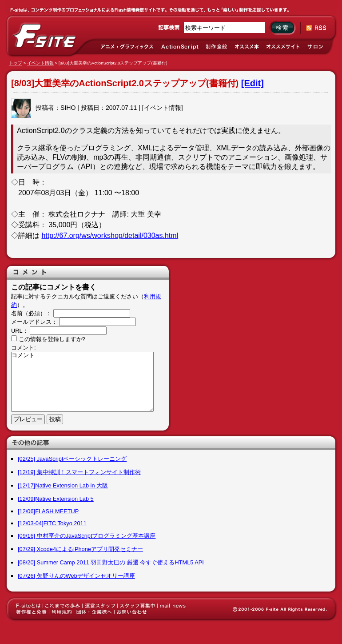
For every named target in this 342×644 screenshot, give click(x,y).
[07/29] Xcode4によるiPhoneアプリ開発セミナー (80, 549)
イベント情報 (40, 63)
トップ (16, 63)
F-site (44, 36)
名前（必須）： (31, 313)
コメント (82, 382)
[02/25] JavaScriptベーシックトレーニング (72, 459)
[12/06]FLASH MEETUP (48, 511)
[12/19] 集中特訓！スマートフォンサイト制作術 (79, 472)
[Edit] (253, 83)
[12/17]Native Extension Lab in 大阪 (63, 485)
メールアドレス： (34, 322)
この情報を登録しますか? (48, 339)
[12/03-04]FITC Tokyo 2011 (52, 523)
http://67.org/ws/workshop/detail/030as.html (110, 235)
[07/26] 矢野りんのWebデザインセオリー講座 (76, 576)
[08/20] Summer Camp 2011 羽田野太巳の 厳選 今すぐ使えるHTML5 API (111, 562)
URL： (20, 331)
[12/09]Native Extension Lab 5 (56, 499)
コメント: (24, 348)
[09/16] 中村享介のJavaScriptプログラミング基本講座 (87, 536)
